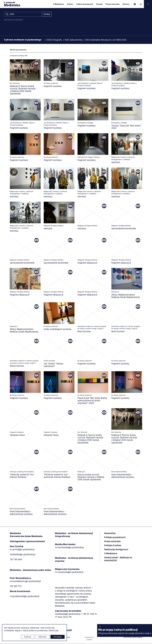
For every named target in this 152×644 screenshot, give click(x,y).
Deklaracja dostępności (116, 550)
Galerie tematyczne (85, 4)
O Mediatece (59, 4)
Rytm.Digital (137, 637)
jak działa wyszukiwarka (14, 20)
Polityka (113, 546)
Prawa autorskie (113, 4)
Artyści (70, 4)
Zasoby (99, 4)
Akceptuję (58, 637)
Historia (126, 4)
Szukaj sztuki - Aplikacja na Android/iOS (118, 559)
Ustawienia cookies (89, 639)
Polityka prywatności (115, 537)
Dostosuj (28, 637)
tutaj (56, 630)
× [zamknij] (100, 626)
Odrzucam (42, 637)
